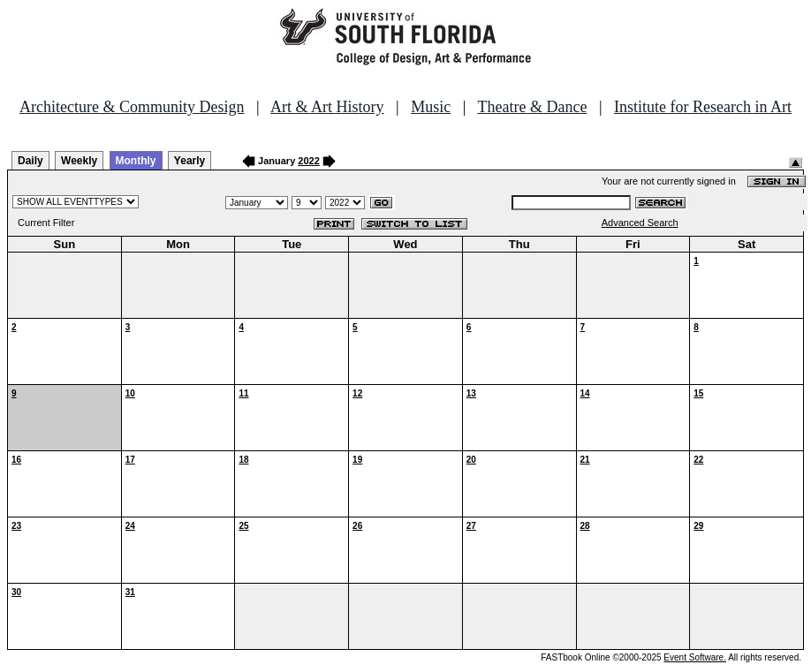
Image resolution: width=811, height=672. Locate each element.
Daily (30, 161)
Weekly (79, 161)
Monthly (136, 161)
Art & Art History (327, 107)
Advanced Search (640, 223)
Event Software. (695, 657)
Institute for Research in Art (703, 107)
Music (431, 107)
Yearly (189, 161)
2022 (308, 161)
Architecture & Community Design (132, 107)
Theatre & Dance (532, 107)
